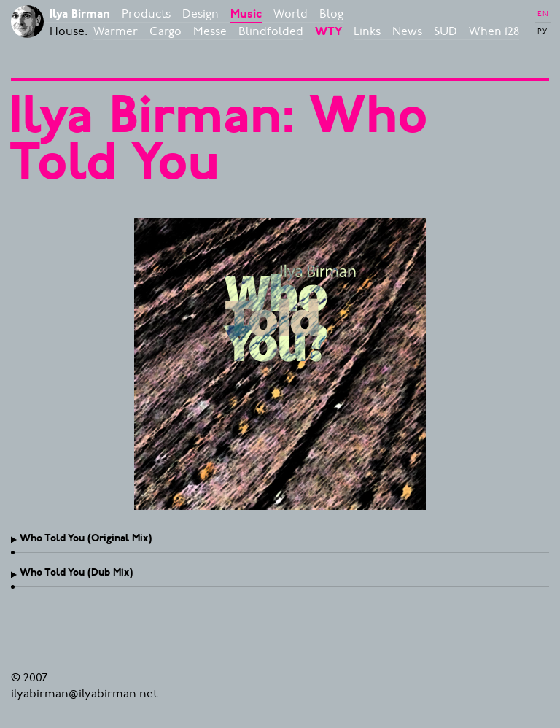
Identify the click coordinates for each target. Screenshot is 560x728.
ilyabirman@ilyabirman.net (84, 694)
